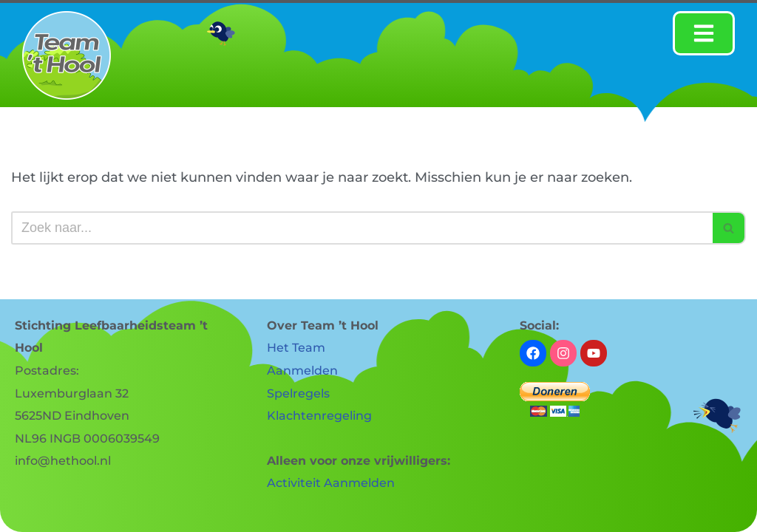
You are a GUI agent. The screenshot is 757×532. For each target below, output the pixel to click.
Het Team (296, 348)
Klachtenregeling (319, 416)
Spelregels (298, 393)
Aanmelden (302, 371)
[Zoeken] (362, 228)
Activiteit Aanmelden (331, 483)
